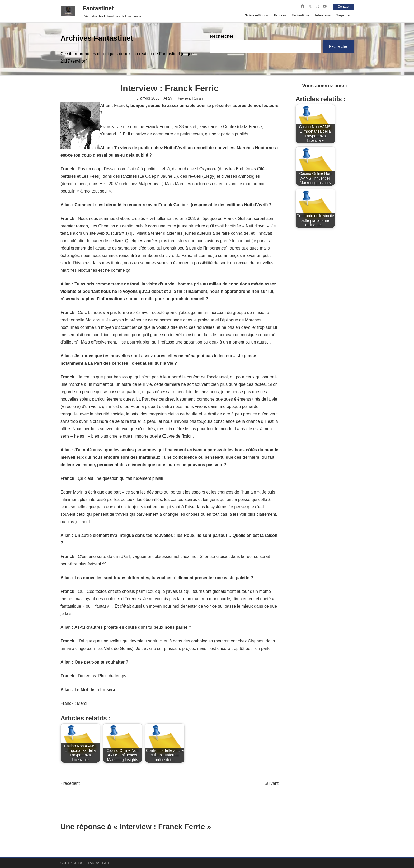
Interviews (183, 98)
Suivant (272, 783)
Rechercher (222, 36)
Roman (198, 98)
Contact (342, 6)
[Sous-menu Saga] (349, 15)
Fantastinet (98, 8)
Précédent (70, 783)
